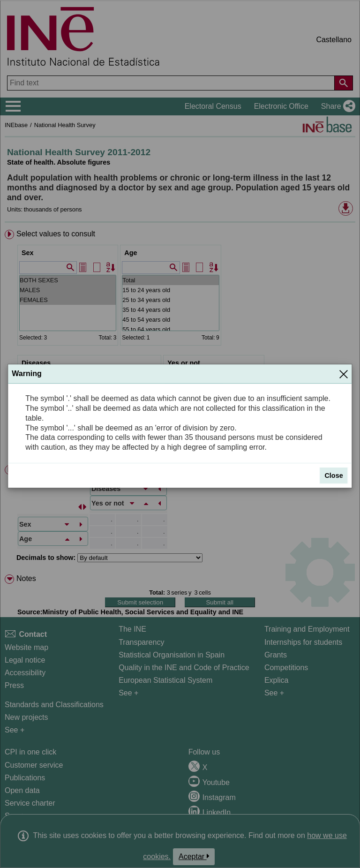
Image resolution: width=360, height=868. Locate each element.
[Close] (344, 374)
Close (334, 476)
